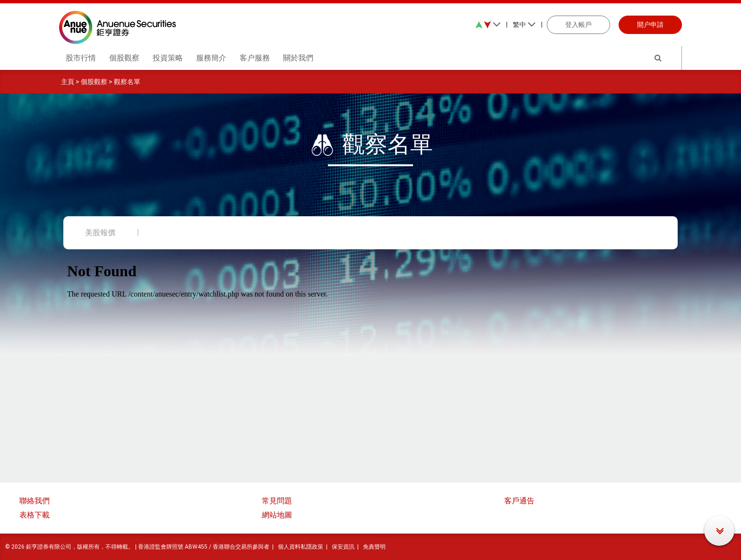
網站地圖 (277, 515)
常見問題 (277, 501)
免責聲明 (374, 547)
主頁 (68, 82)
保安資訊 (343, 547)
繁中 (524, 25)
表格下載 (34, 515)
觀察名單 (127, 82)
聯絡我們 (34, 501)
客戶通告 (519, 501)
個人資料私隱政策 (301, 547)
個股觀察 (94, 82)
